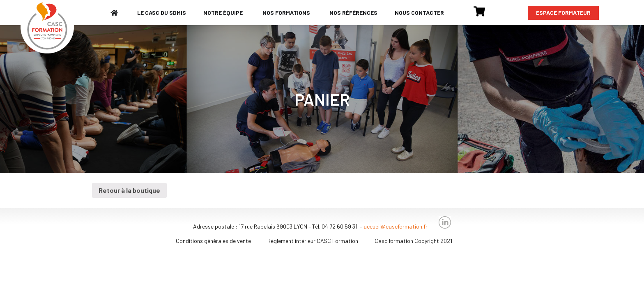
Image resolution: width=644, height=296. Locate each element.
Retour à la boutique (129, 190)
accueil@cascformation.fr (396, 226)
